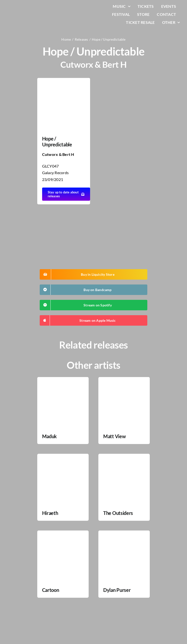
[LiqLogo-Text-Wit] (23, 7)
